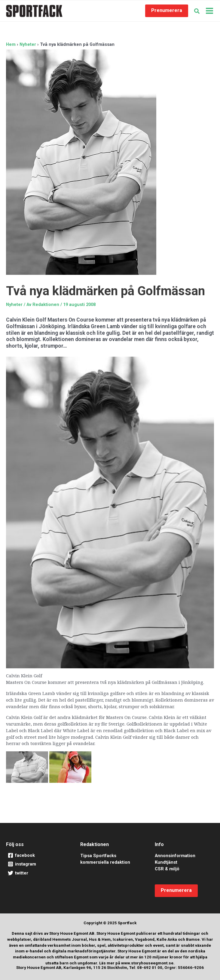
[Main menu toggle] (209, 11)
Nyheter (14, 304)
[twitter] (36, 873)
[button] (167, 11)
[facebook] (36, 856)
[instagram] (36, 864)
